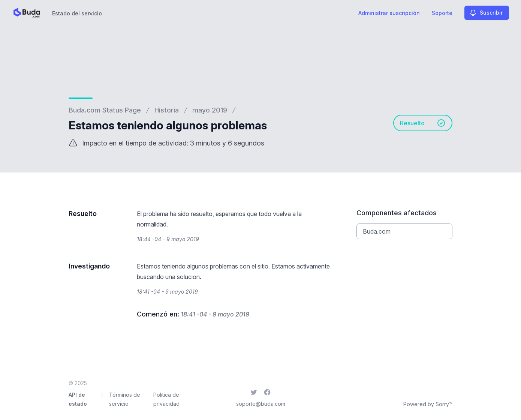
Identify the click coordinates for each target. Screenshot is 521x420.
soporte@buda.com (261, 404)
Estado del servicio (77, 13)
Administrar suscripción (389, 13)
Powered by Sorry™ (428, 404)
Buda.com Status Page (105, 110)
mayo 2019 (210, 110)
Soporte (442, 13)
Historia (167, 110)
